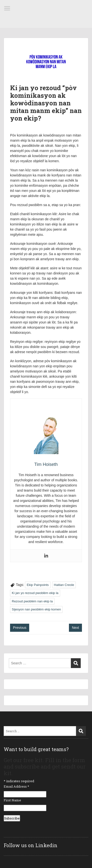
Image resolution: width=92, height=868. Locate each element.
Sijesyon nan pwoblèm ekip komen (36, 609)
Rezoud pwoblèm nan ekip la (32, 601)
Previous (20, 628)
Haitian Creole (64, 585)
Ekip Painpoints (38, 585)
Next (75, 628)
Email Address (16, 786)
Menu (9, 8)
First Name (12, 800)
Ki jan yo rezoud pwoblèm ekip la (35, 593)
